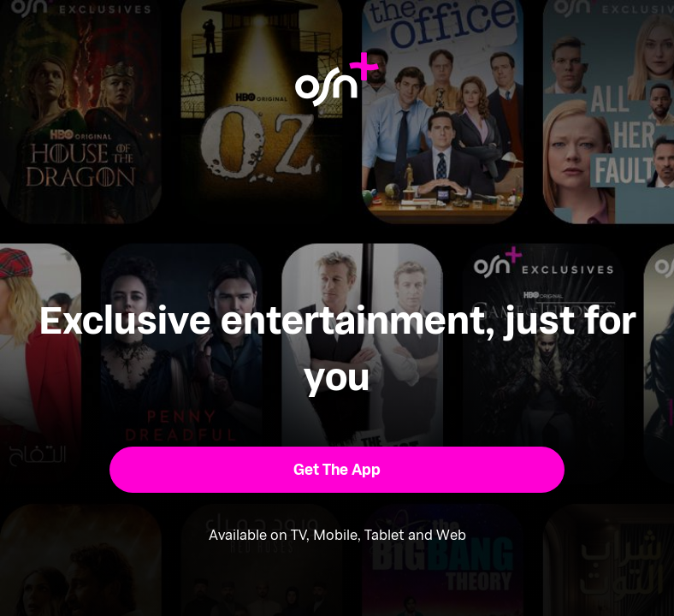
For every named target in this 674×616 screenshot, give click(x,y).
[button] (337, 470)
